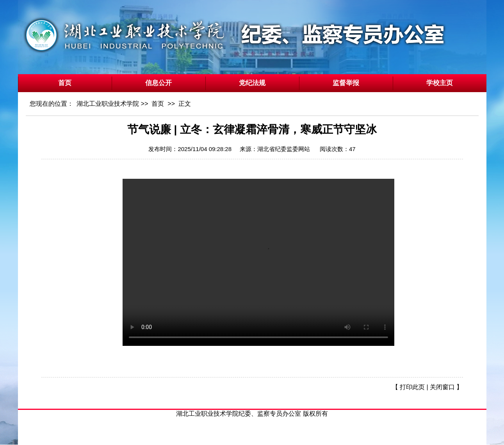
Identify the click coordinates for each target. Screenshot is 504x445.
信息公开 (159, 83)
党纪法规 (252, 83)
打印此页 (412, 387)
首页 (65, 83)
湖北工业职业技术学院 (108, 104)
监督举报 (346, 83)
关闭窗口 (442, 387)
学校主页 (440, 83)
